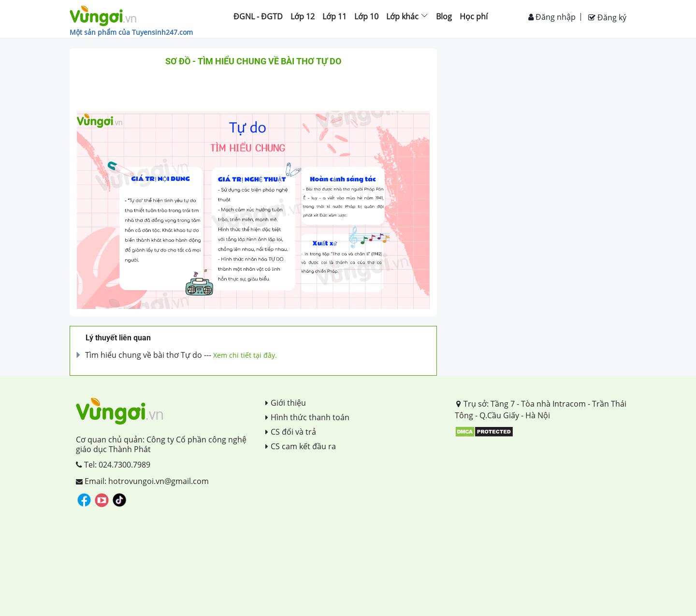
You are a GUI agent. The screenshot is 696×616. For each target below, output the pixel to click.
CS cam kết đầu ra (301, 446)
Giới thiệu (286, 403)
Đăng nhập (552, 17)
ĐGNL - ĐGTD (258, 16)
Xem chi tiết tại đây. (245, 355)
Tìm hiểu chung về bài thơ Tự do (144, 355)
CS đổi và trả (291, 432)
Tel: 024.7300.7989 (113, 465)
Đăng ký (607, 17)
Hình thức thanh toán (307, 417)
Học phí (474, 16)
